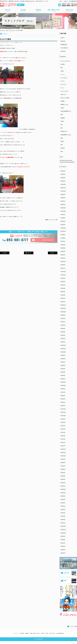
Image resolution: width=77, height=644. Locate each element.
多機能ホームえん (18, 42)
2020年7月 (63, 322)
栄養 (62, 128)
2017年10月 (63, 416)
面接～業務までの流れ (54, 11)
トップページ (8, 11)
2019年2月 (63, 375)
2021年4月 (63, 292)
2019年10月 (63, 352)
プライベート (12, 30)
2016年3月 (63, 479)
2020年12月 (63, 305)
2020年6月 (63, 325)
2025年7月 (63, 201)
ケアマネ (63, 81)
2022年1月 (63, 268)
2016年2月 (63, 483)
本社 (62, 125)
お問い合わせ (69, 11)
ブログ (61, 1)
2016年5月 (63, 473)
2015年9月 (63, 496)
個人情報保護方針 (73, 1)
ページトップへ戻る (72, 626)
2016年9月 (63, 459)
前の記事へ (5, 253)
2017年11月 (63, 412)
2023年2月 (63, 255)
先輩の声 (43, 633)
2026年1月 (63, 181)
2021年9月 (63, 278)
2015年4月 (63, 513)
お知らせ (66, 1)
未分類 (62, 121)
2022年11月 (63, 261)
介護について (64, 94)
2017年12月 (63, 409)
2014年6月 (63, 546)
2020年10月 (63, 312)
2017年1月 (63, 446)
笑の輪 (62, 141)
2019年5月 (63, 369)
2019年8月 (63, 359)
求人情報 (63, 64)
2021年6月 (63, 285)
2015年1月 (63, 523)
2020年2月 (63, 338)
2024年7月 (63, 214)
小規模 (62, 108)
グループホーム (64, 78)
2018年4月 (63, 395)
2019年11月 (63, 349)
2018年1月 (63, 405)
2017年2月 (63, 442)
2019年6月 (63, 365)
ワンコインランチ (65, 91)
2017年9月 (63, 419)
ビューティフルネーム (65, 61)
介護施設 (63, 101)
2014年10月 (63, 533)
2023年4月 (63, 251)
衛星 (62, 145)
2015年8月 (63, 499)
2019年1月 (63, 379)
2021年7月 (63, 281)
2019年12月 (63, 345)
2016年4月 (63, 476)
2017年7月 (63, 426)
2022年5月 (63, 265)
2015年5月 (63, 509)
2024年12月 (63, 208)
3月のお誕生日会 (64, 48)
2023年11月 (63, 231)
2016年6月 (63, 469)
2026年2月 (63, 178)
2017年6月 (63, 429)
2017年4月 (63, 436)
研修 (62, 138)
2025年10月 (63, 191)
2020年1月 (63, 342)
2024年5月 (63, 221)
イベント (63, 74)
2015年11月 (63, 493)
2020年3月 (63, 335)
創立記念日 (63, 41)
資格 (62, 151)
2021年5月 (63, 288)
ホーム (3, 30)
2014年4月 (63, 553)
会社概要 (23, 11)
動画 (47, 633)
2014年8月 (63, 540)
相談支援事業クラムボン (66, 135)
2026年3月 (63, 174)
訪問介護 (63, 148)
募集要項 (38, 11)
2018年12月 (63, 382)
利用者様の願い (64, 44)
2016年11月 (63, 452)
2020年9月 (63, 315)
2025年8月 (63, 198)
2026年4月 (63, 171)
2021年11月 (63, 275)
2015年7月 (63, 503)
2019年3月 (63, 372)
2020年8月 (63, 318)
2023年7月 (63, 241)
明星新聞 (63, 118)
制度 (62, 68)
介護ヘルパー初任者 (65, 98)
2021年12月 (63, 271)
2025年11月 (63, 188)
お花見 (63, 38)
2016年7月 (63, 466)
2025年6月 (63, 204)
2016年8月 (63, 462)
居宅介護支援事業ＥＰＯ (66, 111)
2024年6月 (63, 218)
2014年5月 (63, 550)
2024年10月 (63, 211)
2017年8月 (63, 422)
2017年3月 (63, 439)
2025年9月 (63, 194)
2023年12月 (63, 228)
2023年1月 (63, 258)
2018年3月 (63, 399)
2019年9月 (63, 355)
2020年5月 (63, 328)
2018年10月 (63, 385)
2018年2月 (63, 402)
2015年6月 (63, 506)
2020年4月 (63, 332)
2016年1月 (63, 486)
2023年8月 (63, 238)
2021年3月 (63, 295)
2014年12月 (63, 526)
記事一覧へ (29, 253)
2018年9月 (63, 389)
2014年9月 (63, 536)
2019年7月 (63, 362)
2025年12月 (63, 184)
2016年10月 (63, 456)
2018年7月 (63, 392)
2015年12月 (63, 489)
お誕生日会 (63, 51)
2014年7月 (63, 543)
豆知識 (62, 71)
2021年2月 (63, 298)
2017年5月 (63, 432)
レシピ (62, 88)
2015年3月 (63, 516)
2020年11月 (63, 308)
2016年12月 (63, 449)
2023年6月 (63, 245)
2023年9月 (63, 235)
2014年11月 (63, 530)
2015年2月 (63, 519)
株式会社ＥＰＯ (64, 131)
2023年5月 (63, 248)
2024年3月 (63, 225)
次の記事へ (53, 253)
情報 (62, 114)
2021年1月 (63, 302)
